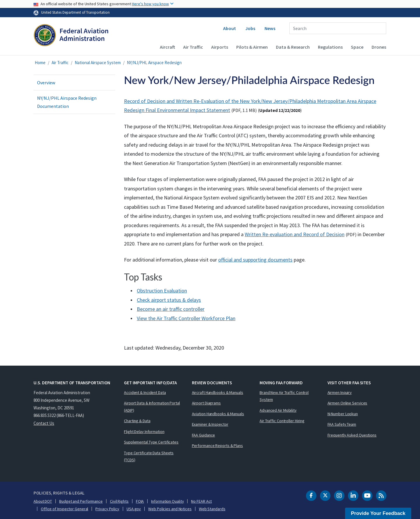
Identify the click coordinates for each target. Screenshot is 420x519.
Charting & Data (137, 421)
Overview (46, 83)
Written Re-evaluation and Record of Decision (295, 234)
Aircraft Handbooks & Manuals (218, 392)
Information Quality (167, 501)
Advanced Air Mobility (278, 410)
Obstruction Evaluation (162, 291)
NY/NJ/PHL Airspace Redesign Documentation (67, 102)
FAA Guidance (204, 435)
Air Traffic (193, 47)
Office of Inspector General (64, 509)
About (230, 28)
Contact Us (44, 423)
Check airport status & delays (169, 300)
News (270, 28)
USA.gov (134, 509)
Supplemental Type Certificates (151, 442)
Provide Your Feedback (378, 513)
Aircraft (167, 47)
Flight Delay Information (144, 432)
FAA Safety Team (342, 424)
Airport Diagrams (206, 403)
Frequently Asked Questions (352, 435)
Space (357, 47)
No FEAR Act (201, 501)
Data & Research (293, 47)
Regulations (330, 47)
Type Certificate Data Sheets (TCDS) (149, 456)
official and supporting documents (255, 260)
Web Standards (212, 509)
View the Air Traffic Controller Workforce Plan (186, 318)
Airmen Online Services (348, 403)
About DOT (43, 501)
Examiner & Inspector (210, 424)
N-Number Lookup (343, 414)
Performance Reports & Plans (217, 446)
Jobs (250, 28)
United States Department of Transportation (75, 12)
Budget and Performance (81, 501)
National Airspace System (98, 63)
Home (40, 63)
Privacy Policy (107, 509)
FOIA (140, 501)
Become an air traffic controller (171, 309)
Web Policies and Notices (170, 509)
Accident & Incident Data (145, 392)
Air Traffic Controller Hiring (282, 421)
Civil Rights (119, 501)
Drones (379, 47)
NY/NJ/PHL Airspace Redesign (154, 63)
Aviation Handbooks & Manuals (218, 414)
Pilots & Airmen (252, 47)
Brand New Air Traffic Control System (284, 396)
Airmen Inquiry (340, 392)
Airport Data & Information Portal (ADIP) (152, 407)
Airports (220, 47)
